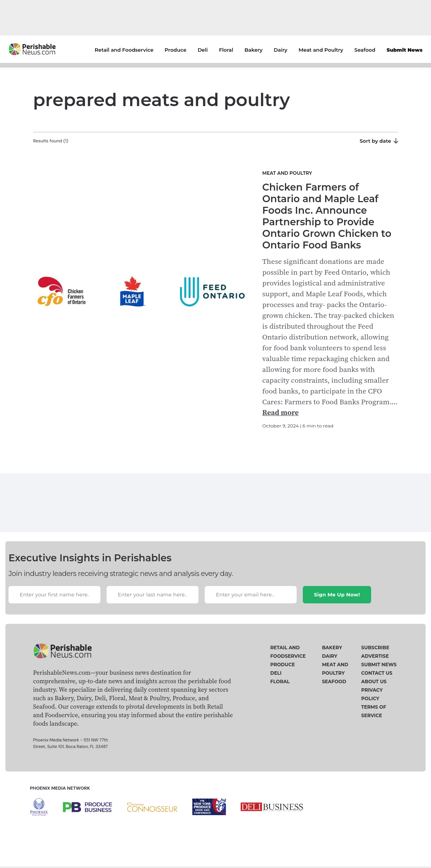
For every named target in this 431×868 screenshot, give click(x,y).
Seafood (365, 50)
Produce (175, 50)
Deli (203, 50)
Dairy (281, 50)
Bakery (254, 50)
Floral (226, 50)
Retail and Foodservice (124, 50)
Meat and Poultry (321, 50)
